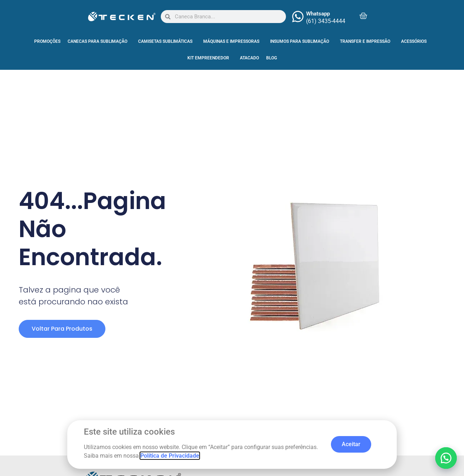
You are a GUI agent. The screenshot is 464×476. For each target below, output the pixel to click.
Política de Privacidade (170, 456)
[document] (232, 238)
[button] (446, 458)
